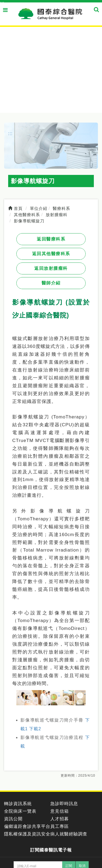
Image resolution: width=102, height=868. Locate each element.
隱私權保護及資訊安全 (27, 834)
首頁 (15, 208)
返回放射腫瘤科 (51, 268)
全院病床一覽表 (20, 811)
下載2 (35, 729)
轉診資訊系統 (18, 804)
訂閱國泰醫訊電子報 (51, 850)
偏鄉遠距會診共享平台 (27, 826)
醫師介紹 (51, 283)
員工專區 (60, 826)
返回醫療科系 (51, 239)
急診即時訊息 (64, 804)
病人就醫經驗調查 (69, 834)
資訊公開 (13, 819)
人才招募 (60, 819)
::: (2, 3)
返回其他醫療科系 (51, 254)
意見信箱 (60, 811)
